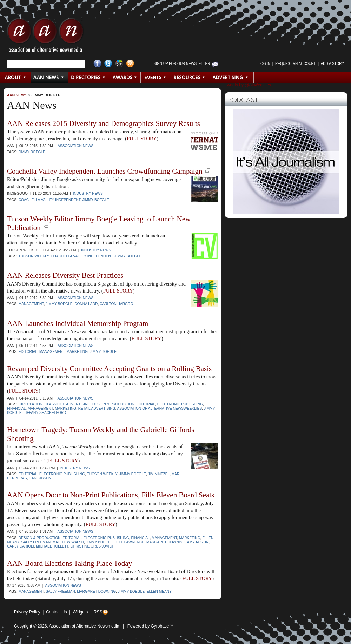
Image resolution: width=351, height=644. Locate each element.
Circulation (31, 404)
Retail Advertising (97, 408)
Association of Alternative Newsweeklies (160, 408)
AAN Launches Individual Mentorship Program (78, 323)
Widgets (80, 612)
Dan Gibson (40, 478)
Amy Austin (198, 542)
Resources (190, 77)
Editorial (28, 352)
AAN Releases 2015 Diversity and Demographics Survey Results (104, 123)
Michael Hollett (52, 546)
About (15, 77)
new (208, 170)
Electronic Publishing (180, 404)
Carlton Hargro (116, 304)
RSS (98, 612)
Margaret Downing (166, 542)
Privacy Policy (27, 612)
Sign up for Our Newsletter (182, 64)
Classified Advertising (68, 404)
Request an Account (296, 64)
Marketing (77, 352)
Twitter (108, 64)
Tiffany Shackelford (45, 413)
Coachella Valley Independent (49, 200)
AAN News (49, 77)
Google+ (119, 64)
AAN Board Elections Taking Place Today (69, 563)
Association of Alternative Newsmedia (84, 626)
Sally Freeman (36, 542)
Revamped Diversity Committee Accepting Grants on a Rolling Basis (109, 369)
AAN (45, 37)
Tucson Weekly (33, 256)
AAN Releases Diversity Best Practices (65, 275)
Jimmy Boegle (46, 95)
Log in (264, 64)
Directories (88, 77)
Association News (75, 146)
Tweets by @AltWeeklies (248, 85)
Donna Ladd (86, 304)
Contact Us (56, 612)
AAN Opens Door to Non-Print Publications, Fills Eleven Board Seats (111, 495)
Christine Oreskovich (92, 546)
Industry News (88, 193)
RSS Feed (130, 64)
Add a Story (332, 64)
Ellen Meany (159, 592)
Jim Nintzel (159, 474)
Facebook (97, 64)
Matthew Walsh (68, 542)
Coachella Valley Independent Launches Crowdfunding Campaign (105, 171)
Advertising (231, 77)
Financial (16, 408)
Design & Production (113, 404)
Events (155, 77)
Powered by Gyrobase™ (150, 626)
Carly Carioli (21, 546)
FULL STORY (142, 139)
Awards (125, 77)
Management (31, 304)
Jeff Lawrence (130, 542)
